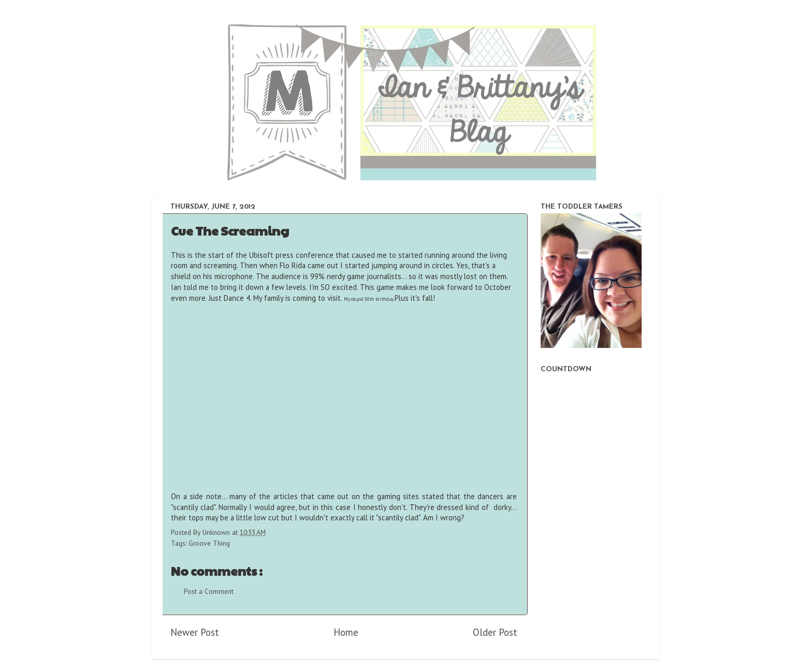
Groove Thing (209, 543)
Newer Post (195, 632)
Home (346, 632)
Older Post (495, 632)
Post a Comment (209, 591)
